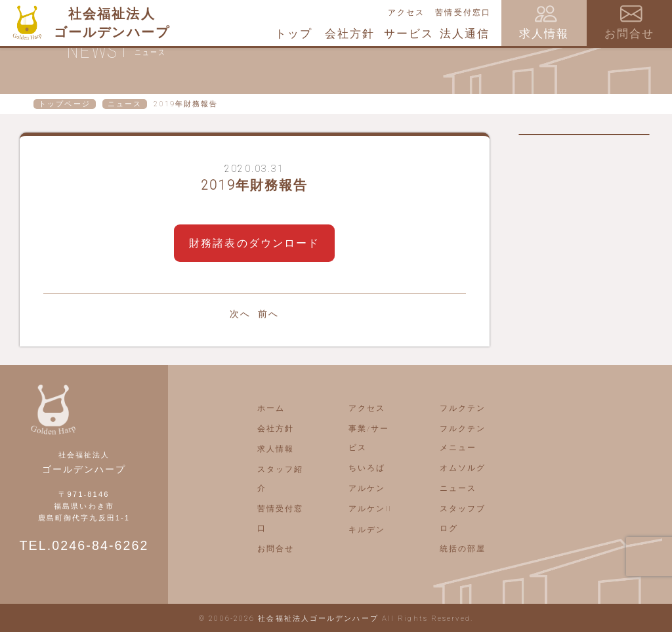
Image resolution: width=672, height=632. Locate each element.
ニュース (125, 104)
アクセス (406, 12)
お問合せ (276, 549)
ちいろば (367, 468)
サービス (409, 33)
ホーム (271, 408)
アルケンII (370, 509)
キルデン (367, 530)
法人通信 (465, 33)
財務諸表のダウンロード (254, 243)
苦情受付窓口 (463, 12)
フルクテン (463, 408)
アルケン (367, 488)
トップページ (65, 104)
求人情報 (276, 449)
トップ (294, 33)
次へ (240, 314)
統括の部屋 (463, 549)
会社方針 (350, 33)
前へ (268, 314)
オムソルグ (463, 468)
